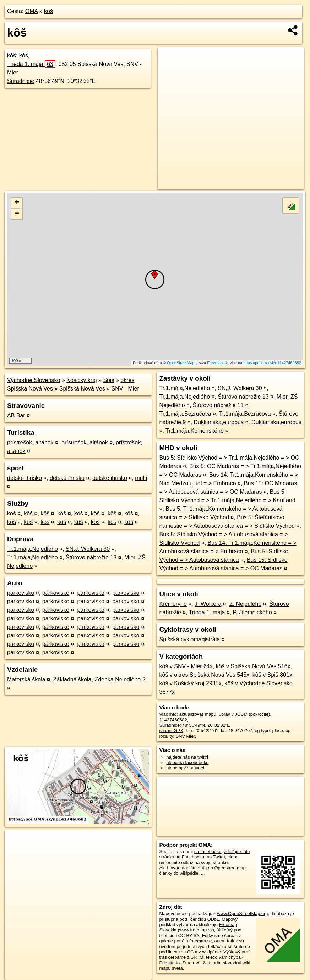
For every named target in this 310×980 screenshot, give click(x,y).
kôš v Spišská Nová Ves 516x (253, 666)
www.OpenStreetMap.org (242, 913)
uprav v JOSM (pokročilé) (244, 714)
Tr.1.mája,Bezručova (185, 414)
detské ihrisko (25, 478)
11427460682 (173, 720)
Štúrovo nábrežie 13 (91, 557)
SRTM (197, 957)
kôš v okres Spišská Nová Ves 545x (204, 675)
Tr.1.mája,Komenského (195, 431)
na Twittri (216, 857)
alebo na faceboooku (187, 762)
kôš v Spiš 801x (272, 675)
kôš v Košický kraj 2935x (190, 683)
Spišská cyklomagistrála (189, 639)
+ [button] (17, 203)
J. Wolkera (208, 604)
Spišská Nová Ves (82, 389)
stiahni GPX (171, 730)
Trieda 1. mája (31, 64)
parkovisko (21, 593)
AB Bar (16, 416)
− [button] (17, 214)
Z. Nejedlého (246, 604)
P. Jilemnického (252, 612)
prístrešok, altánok (30, 442)
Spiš (108, 380)
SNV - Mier (125, 389)
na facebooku (208, 851)
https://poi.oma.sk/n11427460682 (272, 363)
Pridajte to (169, 963)
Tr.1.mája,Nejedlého (32, 549)
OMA (32, 11)
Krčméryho (173, 604)
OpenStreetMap (181, 363)
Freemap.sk (217, 363)
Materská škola (26, 679)
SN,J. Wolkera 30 (88, 549)
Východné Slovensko (34, 380)
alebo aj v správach (186, 768)
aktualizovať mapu (197, 714)
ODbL (213, 919)
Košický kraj (81, 380)
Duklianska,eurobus (219, 422)
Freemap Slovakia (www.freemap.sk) (198, 927)
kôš (48, 11)
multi (141, 478)
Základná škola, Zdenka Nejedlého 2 (99, 679)
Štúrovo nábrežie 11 (218, 405)
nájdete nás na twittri (187, 757)
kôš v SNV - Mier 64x (186, 666)
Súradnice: (21, 81)
